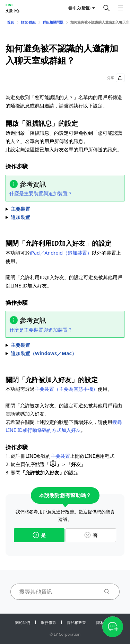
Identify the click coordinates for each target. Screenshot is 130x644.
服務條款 (49, 622)
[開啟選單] (120, 8)
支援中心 (12, 11)
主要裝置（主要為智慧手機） (66, 389)
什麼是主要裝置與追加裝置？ (41, 193)
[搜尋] (106, 8)
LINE (10, 5)
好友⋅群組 (28, 22)
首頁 (10, 22)
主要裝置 (60, 456)
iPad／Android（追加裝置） (61, 253)
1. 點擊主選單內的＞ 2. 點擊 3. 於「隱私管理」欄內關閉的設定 (65, 353)
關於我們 (23, 622)
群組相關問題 (53, 22)
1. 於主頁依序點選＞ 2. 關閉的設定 (65, 345)
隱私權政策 (76, 622)
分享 (116, 78)
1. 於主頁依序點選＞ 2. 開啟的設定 (65, 209)
